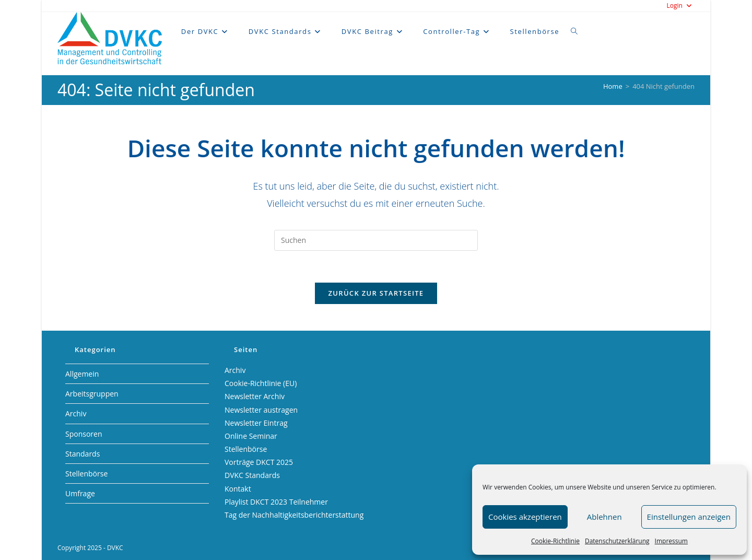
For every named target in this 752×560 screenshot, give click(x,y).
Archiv (76, 413)
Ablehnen (604, 517)
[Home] (613, 86)
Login (680, 5)
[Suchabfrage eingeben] (376, 240)
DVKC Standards (252, 475)
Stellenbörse (86, 474)
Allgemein (82, 374)
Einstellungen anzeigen (689, 517)
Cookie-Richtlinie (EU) (261, 383)
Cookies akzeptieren (525, 517)
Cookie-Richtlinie (555, 541)
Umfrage (80, 493)
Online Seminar (251, 436)
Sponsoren (84, 434)
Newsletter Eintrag (256, 423)
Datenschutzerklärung (617, 541)
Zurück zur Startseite (376, 293)
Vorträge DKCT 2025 (259, 462)
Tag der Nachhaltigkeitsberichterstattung (294, 515)
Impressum (671, 541)
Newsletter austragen (261, 410)
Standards (83, 454)
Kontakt (238, 489)
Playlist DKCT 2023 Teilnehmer (276, 502)
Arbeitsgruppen (92, 394)
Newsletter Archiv (255, 396)
